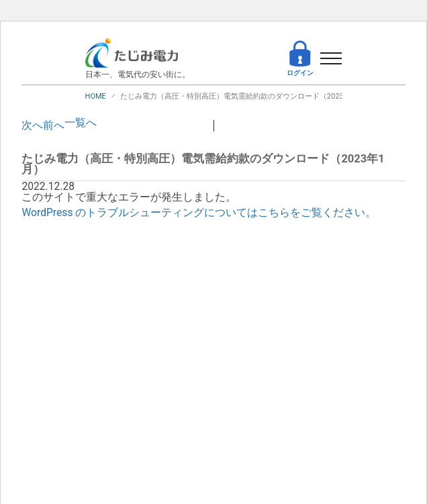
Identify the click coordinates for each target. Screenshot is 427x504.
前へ (54, 125)
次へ (32, 125)
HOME (96, 96)
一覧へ (81, 123)
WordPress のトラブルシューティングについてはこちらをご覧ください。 (199, 213)
